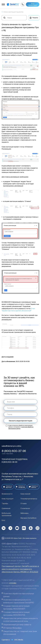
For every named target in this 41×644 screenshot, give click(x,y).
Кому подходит (8, 499)
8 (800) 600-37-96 (14, 451)
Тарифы (5, 503)
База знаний (25, 494)
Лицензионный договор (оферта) (16, 625)
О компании (25, 508)
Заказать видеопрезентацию (20, 421)
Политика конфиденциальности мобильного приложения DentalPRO (18, 601)
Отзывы (24, 503)
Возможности (7, 494)
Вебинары (24, 513)
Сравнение (6, 508)
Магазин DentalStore (28, 518)
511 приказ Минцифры (12, 628)
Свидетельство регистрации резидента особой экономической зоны (20, 620)
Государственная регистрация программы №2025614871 (16, 607)
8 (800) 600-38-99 (9, 462)
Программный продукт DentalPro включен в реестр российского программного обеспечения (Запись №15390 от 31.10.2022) (20, 569)
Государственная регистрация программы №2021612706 (16, 614)
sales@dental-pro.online (11, 446)
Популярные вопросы (29, 499)
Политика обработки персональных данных (18, 595)
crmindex (13, 583)
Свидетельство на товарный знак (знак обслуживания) (19, 633)
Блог (3, 520)
